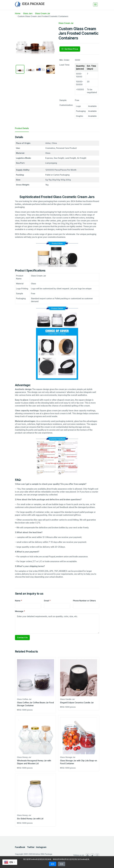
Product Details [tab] (22, 128)
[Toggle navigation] (95, 4)
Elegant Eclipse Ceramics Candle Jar (77, 703)
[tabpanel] (57, 358)
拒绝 (62, 864)
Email (47, 601)
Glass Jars (28, 13)
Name (18, 601)
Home (18, 13)
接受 (53, 864)
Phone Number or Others (84, 601)
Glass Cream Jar (43, 13)
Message (20, 611)
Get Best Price (70, 49)
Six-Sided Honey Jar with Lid (30, 819)
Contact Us (22, 637)
